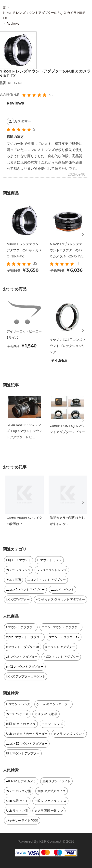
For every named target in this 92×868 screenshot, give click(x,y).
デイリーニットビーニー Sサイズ (24, 335)
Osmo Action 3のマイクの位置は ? (24, 521)
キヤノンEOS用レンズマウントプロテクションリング (68, 346)
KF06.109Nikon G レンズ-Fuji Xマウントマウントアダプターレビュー (24, 431)
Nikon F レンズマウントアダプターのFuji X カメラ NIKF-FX (45, 16)
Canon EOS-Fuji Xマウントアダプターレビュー (67, 429)
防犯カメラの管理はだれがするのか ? (67, 521)
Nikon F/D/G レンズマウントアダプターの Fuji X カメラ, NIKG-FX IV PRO (67, 251)
